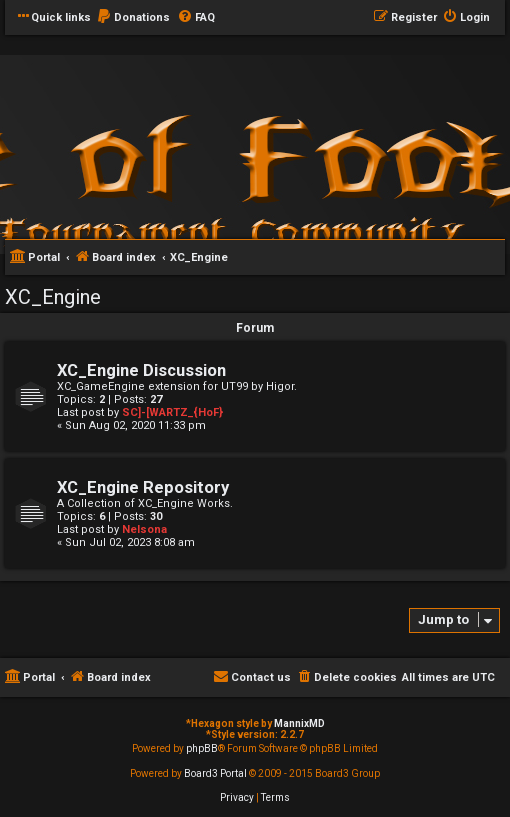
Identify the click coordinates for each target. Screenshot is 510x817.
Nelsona (144, 529)
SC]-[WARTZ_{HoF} (172, 412)
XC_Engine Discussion (141, 370)
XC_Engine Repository (143, 487)
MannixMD (299, 723)
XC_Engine (53, 297)
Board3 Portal (215, 773)
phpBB (202, 748)
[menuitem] (133, 18)
